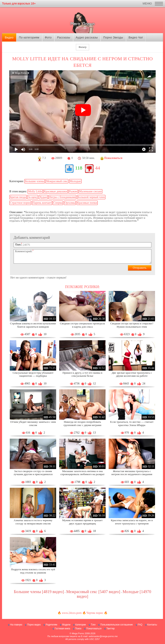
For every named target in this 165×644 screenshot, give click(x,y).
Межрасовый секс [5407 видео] (93, 592)
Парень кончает (42, 203)
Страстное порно (20, 203)
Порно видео (34, 625)
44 (98, 168)
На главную (16, 625)
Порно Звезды (113, 37)
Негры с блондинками (62, 197)
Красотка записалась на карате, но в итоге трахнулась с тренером (132, 522)
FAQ (140, 625)
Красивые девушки (56, 191)
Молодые (75, 181)
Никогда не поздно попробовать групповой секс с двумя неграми (82, 423)
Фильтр (82, 47)
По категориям (29, 37)
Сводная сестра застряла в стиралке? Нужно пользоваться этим (132, 325)
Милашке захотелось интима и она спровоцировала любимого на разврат (82, 473)
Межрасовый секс (57, 181)
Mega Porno (78, 633)
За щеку (33, 197)
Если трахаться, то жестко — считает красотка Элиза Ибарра (132, 423)
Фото (48, 37)
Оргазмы (70, 203)
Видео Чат (136, 37)
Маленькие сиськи (90, 191)
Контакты (152, 625)
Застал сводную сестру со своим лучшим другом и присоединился (33, 473)
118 (79, 168)
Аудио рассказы (87, 37)
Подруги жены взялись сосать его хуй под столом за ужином (33, 571)
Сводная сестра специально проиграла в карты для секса (82, 325)
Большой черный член (91, 197)
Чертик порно (95, 613)
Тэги (93, 625)
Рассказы (64, 37)
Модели (66, 625)
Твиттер (111, 629)
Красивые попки (87, 203)
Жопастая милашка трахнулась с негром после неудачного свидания (132, 473)
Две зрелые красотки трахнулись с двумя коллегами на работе (132, 374)
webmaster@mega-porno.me (103, 636)
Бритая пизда (18, 197)
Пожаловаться (94, 629)
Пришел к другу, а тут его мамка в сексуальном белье (82, 374)
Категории (81, 625)
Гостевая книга (62, 629)
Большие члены (34, 181)
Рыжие (73, 191)
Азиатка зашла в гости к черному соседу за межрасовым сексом (33, 522)
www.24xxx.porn (72, 613)
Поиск (78, 629)
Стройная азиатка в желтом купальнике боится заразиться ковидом (33, 325)
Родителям (51, 625)
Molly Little (35, 191)
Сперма (58, 203)
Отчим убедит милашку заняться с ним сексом (33, 423)
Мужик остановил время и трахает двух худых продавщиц (82, 522)
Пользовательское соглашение (116, 625)
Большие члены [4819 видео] (39, 592)
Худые (43, 197)
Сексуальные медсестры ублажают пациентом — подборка (33, 374)
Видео (9, 37)
